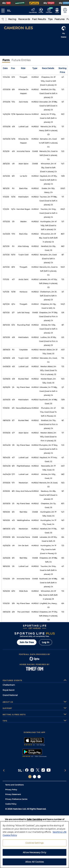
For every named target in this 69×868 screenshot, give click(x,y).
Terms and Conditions (14, 785)
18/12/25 (6, 188)
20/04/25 (7, 445)
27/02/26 (6, 102)
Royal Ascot (9, 690)
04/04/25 (7, 474)
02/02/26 (7, 139)
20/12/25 (6, 176)
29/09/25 (6, 350)
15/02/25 (6, 591)
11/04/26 (6, 77)
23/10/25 (6, 337)
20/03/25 (7, 504)
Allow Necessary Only (34, 854)
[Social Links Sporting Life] (30, 777)
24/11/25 (6, 255)
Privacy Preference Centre (16, 799)
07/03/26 (7, 89)
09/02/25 (7, 612)
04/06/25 (7, 366)
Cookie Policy (11, 804)
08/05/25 (7, 420)
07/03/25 (7, 537)
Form (6, 60)
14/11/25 (6, 292)
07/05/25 (7, 433)
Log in (46, 642)
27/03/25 (6, 483)
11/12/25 (6, 197)
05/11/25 (6, 304)
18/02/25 (6, 566)
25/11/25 (6, 246)
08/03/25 (7, 529)
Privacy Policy (11, 790)
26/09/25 (6, 358)
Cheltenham (9, 685)
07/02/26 (7, 127)
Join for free (27, 642)
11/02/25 (6, 603)
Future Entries (21, 60)
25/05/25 (6, 387)
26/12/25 (6, 164)
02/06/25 (7, 379)
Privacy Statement (13, 794)
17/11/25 (6, 279)
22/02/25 (6, 558)
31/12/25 (6, 151)
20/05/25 (7, 400)
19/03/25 (6, 512)
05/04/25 (7, 466)
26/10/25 (6, 325)
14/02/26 (6, 114)
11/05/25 (6, 408)
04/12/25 (6, 234)
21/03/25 (6, 491)
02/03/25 (7, 546)
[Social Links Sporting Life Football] (39, 777)
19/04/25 (6, 457)
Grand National (10, 695)
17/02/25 (6, 579)
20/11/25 (6, 267)
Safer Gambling (34, 819)
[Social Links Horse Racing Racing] (34, 777)
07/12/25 (6, 222)
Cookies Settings (34, 845)
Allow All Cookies (34, 864)
